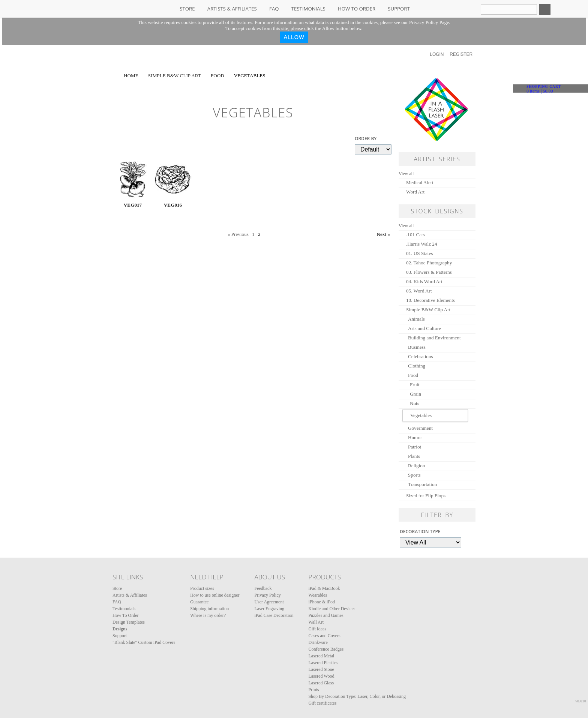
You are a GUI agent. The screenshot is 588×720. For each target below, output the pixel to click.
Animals (416, 319)
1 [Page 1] (253, 234)
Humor (415, 437)
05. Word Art (419, 291)
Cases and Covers (324, 636)
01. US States (419, 253)
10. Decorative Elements (430, 300)
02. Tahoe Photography (429, 263)
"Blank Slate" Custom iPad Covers (144, 642)
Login (437, 54)
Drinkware (318, 642)
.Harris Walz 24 (422, 244)
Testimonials (308, 9)
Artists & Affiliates (232, 9)
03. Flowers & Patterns (429, 272)
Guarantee (199, 602)
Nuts (415, 403)
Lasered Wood (321, 676)
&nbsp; (133, 180)
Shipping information (209, 609)
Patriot (415, 447)
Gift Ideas (317, 629)
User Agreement (269, 602)
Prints (313, 690)
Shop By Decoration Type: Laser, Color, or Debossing (357, 696)
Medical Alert (420, 182)
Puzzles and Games (326, 615)
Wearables (318, 595)
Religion (416, 466)
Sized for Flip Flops (426, 496)
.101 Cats (415, 235)
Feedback (263, 588)
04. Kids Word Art (424, 281)
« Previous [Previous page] (238, 234)
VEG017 (133, 205)
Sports (414, 475)
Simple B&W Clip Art (175, 76)
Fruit (415, 385)
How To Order (357, 9)
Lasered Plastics (323, 663)
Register (461, 54)
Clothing (417, 366)
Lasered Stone (321, 669)
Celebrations (421, 356)
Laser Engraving (269, 609)
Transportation (422, 484)
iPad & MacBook (324, 588)
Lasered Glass (321, 683)
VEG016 (173, 205)
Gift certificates (322, 703)
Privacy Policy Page (429, 22)
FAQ (274, 9)
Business (417, 347)
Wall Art (316, 622)
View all (406, 174)
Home (131, 76)
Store (187, 9)
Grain (415, 394)
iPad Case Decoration (274, 615)
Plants (414, 456)
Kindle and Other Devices (332, 609)
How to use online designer (215, 595)
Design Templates (129, 622)
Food (217, 76)
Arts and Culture (424, 328)
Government (420, 428)
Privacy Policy (267, 595)
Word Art (415, 192)
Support (399, 9)
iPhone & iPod (322, 602)
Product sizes (202, 588)
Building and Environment (434, 338)
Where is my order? (208, 615)
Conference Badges (326, 649)
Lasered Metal (321, 656)
